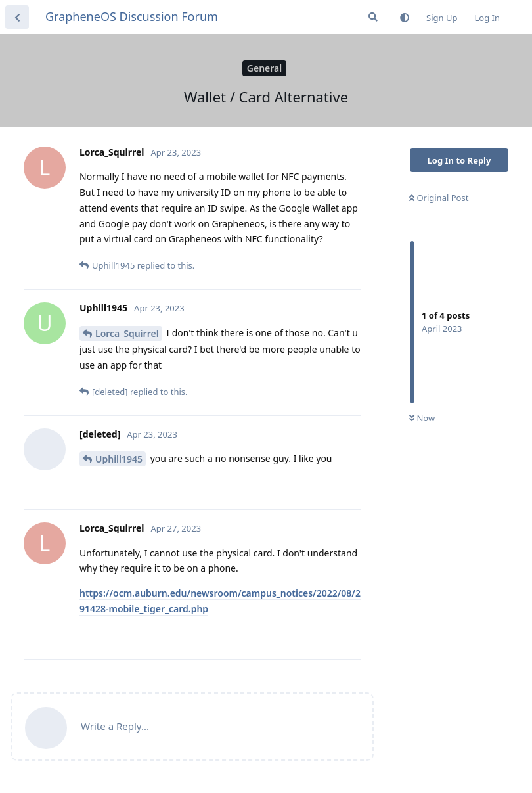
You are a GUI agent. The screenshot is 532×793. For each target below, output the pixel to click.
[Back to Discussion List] (17, 17)
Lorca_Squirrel (127, 333)
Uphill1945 (119, 459)
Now (422, 418)
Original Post (439, 198)
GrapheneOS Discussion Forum (132, 16)
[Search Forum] (373, 17)
